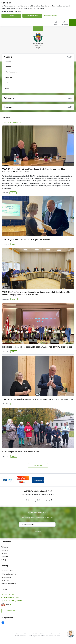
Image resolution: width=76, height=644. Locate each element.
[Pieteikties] (37, 531)
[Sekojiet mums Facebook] (3, 623)
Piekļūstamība (6, 577)
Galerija (4, 560)
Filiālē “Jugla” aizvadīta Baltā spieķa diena (21, 452)
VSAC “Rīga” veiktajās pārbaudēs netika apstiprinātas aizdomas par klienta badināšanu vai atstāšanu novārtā (35, 170)
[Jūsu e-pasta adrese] (37, 524)
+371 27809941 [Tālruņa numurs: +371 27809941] (9, 595)
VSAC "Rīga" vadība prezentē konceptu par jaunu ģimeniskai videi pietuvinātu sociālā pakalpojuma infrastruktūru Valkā (36, 293)
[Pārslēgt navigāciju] (73, 23)
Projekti (4, 553)
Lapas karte (5, 580)
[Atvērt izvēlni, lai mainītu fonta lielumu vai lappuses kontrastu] (64, 23)
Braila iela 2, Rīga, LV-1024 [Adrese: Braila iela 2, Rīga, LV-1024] (13, 601)
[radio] (26, 500)
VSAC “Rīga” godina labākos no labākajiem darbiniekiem (27, 240)
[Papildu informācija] (11, 605)
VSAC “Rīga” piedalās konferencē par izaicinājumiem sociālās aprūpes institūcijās (38, 399)
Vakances (5, 547)
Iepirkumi (5, 550)
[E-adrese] (5, 605)
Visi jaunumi (38, 465)
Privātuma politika (7, 571)
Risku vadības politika (9, 574)
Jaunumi (13, 193)
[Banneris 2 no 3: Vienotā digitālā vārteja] (8, 480)
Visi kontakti (11, 611)
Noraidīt (11, 16)
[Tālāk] (72, 480)
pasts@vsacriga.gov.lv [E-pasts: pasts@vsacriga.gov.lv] (11, 598)
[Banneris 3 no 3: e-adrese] (23, 480)
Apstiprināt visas (32, 16)
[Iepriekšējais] (4, 480)
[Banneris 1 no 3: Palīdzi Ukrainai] (38, 480)
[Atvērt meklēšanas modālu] (56, 23)
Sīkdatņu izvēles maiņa (9, 584)
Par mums (5, 557)
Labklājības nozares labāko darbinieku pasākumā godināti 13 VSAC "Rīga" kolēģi (37, 347)
